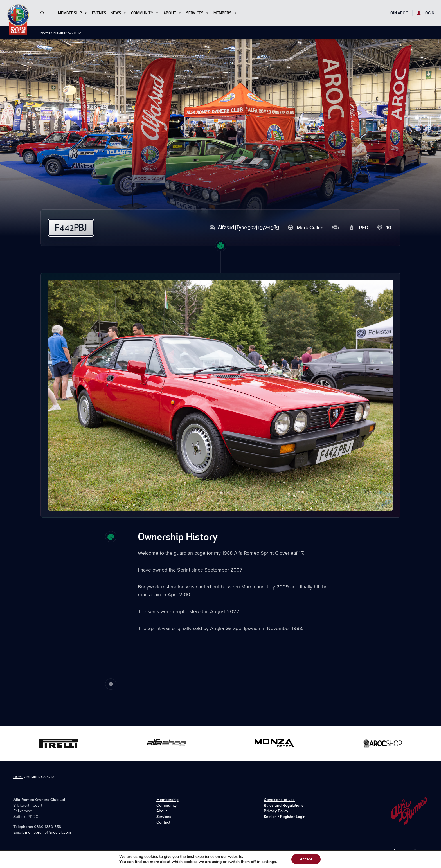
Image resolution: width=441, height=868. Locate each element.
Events (99, 13)
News (119, 13)
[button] (45, 13)
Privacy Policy (276, 811)
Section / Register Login (285, 817)
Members (225, 13)
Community (145, 13)
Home (45, 33)
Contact (163, 822)
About (173, 13)
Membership (73, 13)
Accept (306, 859)
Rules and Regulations (284, 805)
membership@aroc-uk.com (48, 832)
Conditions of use (279, 800)
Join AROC (398, 13)
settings (269, 862)
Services (198, 13)
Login (426, 13)
